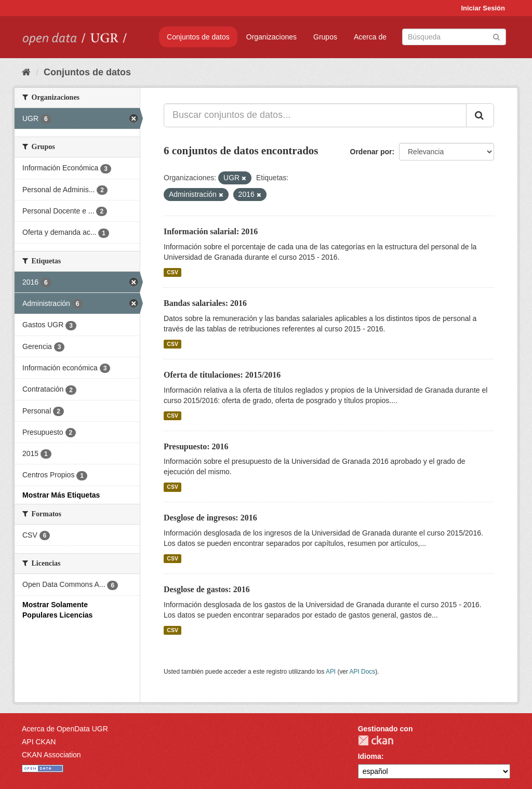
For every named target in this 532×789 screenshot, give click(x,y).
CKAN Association (51, 755)
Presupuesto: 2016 (196, 446)
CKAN (376, 740)
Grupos (325, 37)
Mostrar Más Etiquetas (61, 495)
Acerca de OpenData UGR (65, 729)
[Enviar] (496, 36)
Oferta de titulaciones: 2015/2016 (222, 375)
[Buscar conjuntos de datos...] (315, 115)
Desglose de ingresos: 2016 (210, 518)
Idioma (370, 756)
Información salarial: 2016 (211, 231)
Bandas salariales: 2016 (205, 303)
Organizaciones (271, 37)
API (331, 672)
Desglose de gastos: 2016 (207, 589)
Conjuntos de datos (198, 37)
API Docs (363, 672)
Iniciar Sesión (483, 8)
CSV (172, 272)
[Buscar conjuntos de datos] (454, 37)
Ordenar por (371, 152)
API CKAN (39, 742)
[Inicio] (26, 72)
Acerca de (370, 37)
